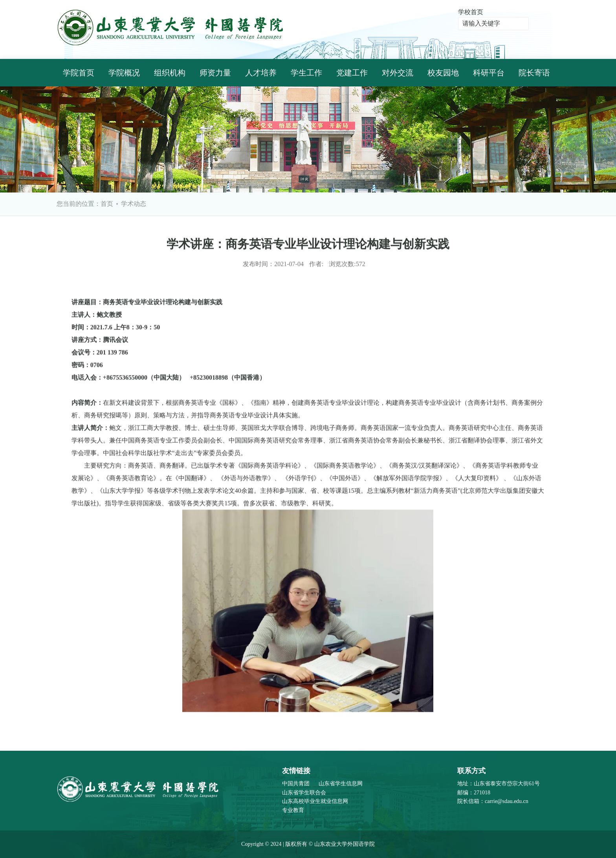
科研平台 (489, 73)
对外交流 (398, 73)
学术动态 (134, 204)
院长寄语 (534, 73)
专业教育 (293, 810)
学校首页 (471, 12)
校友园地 (443, 73)
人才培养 (261, 73)
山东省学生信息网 (341, 784)
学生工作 (306, 73)
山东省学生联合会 (304, 793)
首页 (107, 204)
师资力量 (215, 73)
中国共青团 (296, 784)
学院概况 (124, 73)
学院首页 (79, 73)
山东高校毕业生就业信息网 (315, 801)
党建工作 (352, 73)
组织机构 (170, 73)
